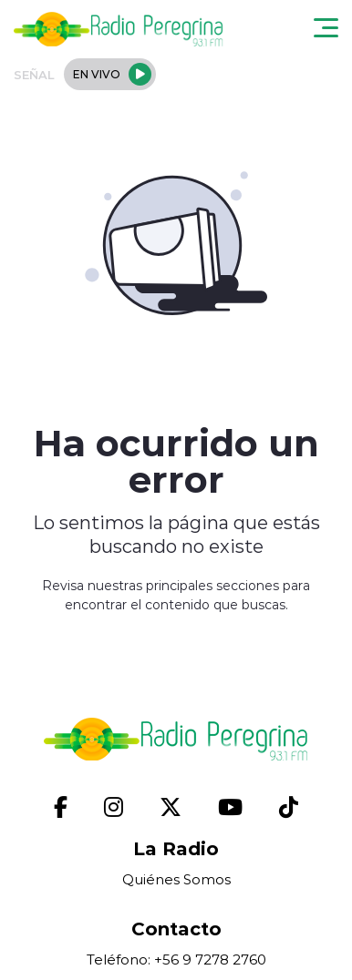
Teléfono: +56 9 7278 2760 (176, 960)
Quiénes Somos (176, 879)
